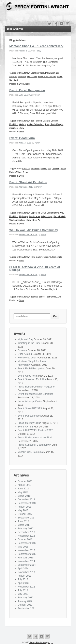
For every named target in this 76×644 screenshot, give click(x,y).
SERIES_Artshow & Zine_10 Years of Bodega (35, 268)
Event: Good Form (22, 138)
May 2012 (23, 594)
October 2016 (25, 539)
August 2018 (24, 507)
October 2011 (25, 605)
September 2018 (27, 503)
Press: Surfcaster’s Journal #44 (35, 445)
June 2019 (23, 489)
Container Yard (37, 73)
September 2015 (27, 554)
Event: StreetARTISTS (30, 408)
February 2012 (26, 598)
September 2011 (27, 608)
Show (60, 77)
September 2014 (27, 565)
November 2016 (26, 536)
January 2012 (25, 601)
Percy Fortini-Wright (47, 77)
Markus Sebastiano (35, 124)
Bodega (34, 297)
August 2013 (24, 576)
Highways (24, 216)
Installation (50, 73)
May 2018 (23, 510)
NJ (49, 169)
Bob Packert (36, 121)
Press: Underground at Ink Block (35, 438)
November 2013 (26, 572)
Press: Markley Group (29, 423)
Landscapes (35, 216)
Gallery (22, 124)
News (28, 84)
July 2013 (23, 579)
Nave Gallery (36, 257)
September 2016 (27, 543)
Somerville (57, 257)
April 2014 (23, 569)
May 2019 (23, 492)
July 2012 (23, 590)
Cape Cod (35, 213)
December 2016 (26, 532)
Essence (22, 350)
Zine (59, 297)
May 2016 (23, 547)
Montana (22, 77)
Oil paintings (47, 216)
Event (22, 84)
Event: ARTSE (25, 427)
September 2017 (27, 518)
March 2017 (24, 525)
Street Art (14, 80)
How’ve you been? (28, 358)
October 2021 (25, 481)
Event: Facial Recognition (27, 90)
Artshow (26, 73)
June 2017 (23, 521)
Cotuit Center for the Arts (52, 213)
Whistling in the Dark (29, 343)
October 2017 (25, 514)
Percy (39, 51)
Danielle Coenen (50, 121)
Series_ (42, 297)
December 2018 (26, 499)
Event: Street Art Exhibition (28, 182)
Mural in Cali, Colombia (30, 452)
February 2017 (26, 529)
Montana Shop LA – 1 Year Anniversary (36, 46)
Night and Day (25, 339)
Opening (56, 169)
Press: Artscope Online (30, 401)
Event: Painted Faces (29, 416)
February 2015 (26, 558)
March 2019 (24, 496)
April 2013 (23, 583)
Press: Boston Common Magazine (36, 387)
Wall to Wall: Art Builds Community (34, 230)
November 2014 (26, 561)
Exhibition (14, 124)
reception (13, 128)
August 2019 (24, 485)
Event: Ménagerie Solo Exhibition (36, 394)
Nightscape (32, 77)
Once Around (25, 354)
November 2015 (26, 550)
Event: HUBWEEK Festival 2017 (35, 430)
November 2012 (26, 587)
